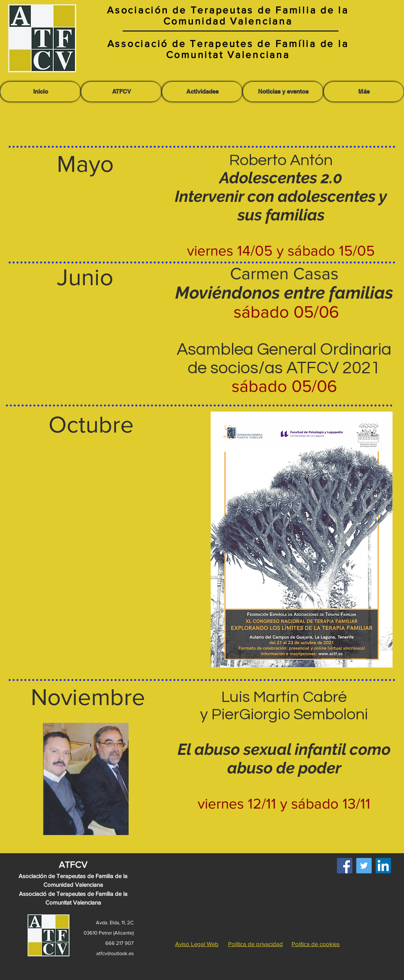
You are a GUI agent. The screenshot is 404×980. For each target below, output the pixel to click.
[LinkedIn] (383, 866)
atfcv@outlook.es (115, 953)
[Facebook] (345, 866)
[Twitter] (364, 866)
